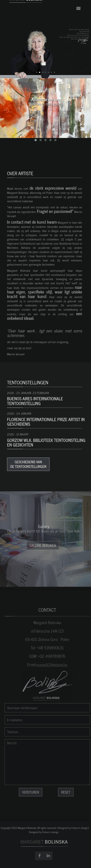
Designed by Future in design (42, 832)
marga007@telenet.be (54, 664)
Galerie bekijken (41, 545)
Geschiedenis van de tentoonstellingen (28, 464)
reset (67, 792)
